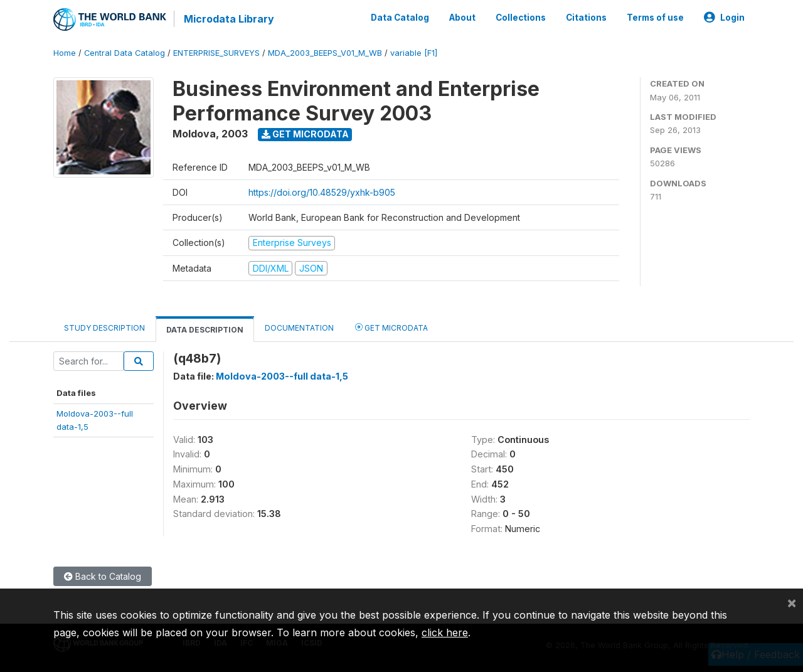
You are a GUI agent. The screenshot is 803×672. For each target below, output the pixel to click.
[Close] (792, 602)
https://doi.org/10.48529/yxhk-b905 (322, 192)
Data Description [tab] (205, 330)
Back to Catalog (103, 576)
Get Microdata (305, 134)
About (462, 18)
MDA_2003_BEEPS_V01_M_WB (325, 53)
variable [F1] (414, 53)
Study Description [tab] (104, 328)
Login (724, 18)
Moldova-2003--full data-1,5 (282, 376)
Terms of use (655, 18)
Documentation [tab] (299, 328)
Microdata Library (229, 19)
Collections (521, 18)
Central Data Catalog (125, 53)
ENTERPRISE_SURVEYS (216, 53)
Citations (586, 18)
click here (445, 632)
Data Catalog (400, 18)
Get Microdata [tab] (391, 327)
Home (65, 53)
